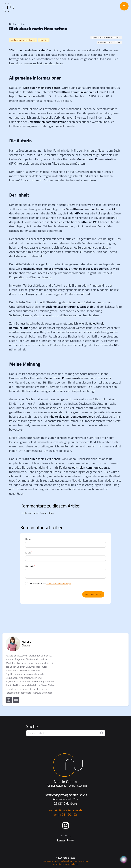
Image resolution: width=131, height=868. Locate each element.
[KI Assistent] (124, 860)
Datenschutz (67, 861)
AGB (57, 861)
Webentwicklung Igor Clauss (66, 864)
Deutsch (61, 840)
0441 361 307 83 (66, 815)
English (71, 840)
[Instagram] (66, 825)
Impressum (48, 861)
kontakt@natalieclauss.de (65, 810)
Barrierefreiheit (82, 861)
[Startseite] (65, 770)
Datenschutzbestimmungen (59, 584)
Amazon (29, 96)
